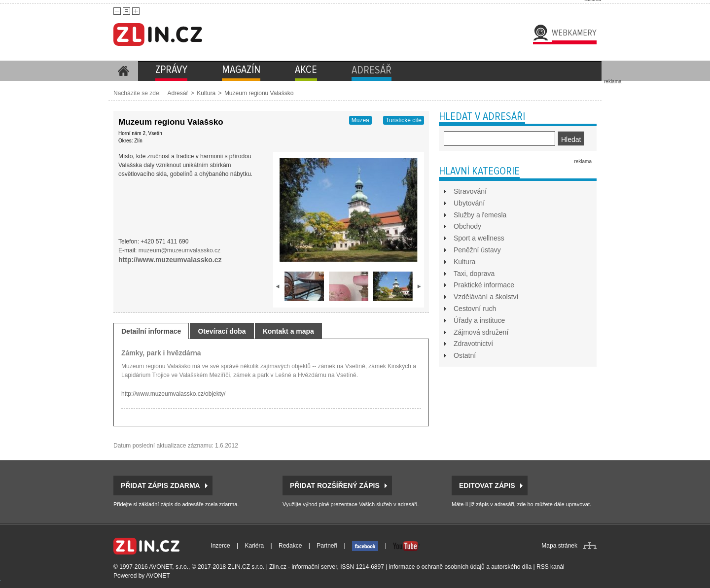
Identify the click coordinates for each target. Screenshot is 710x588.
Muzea (360, 120)
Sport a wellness (479, 238)
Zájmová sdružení (481, 332)
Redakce (290, 546)
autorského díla (511, 567)
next (419, 286)
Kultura (206, 93)
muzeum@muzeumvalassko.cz (179, 250)
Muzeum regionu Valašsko (259, 93)
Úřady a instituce (479, 320)
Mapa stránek (559, 546)
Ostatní (465, 355)
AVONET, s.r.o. (169, 567)
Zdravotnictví (473, 344)
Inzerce (220, 546)
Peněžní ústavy (477, 250)
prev (278, 286)
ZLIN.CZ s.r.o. (246, 567)
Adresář (177, 93)
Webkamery (574, 33)
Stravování (470, 191)
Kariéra (255, 546)
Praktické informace (484, 285)
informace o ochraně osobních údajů (437, 567)
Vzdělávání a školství (486, 297)
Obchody (467, 226)
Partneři (327, 546)
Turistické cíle (404, 120)
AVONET (158, 576)
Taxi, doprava (474, 274)
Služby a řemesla (480, 215)
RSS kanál (550, 567)
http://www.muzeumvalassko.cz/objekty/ (173, 394)
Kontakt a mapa (288, 331)
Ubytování (469, 203)
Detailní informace (151, 331)
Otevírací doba (222, 331)
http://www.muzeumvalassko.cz (170, 260)
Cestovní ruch (475, 309)
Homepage (123, 71)
